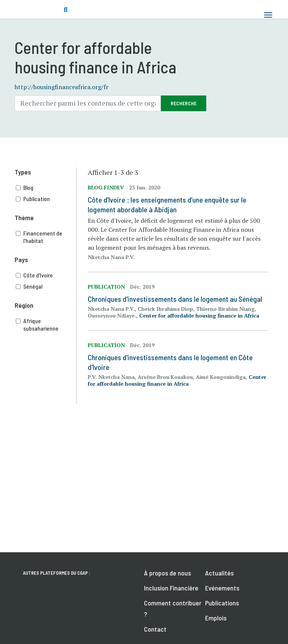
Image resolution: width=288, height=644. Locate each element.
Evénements (222, 588)
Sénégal (46, 286)
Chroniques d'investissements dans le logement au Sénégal (175, 299)
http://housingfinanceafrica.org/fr (61, 87)
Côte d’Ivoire (46, 275)
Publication (46, 199)
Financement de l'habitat (46, 237)
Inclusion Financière (171, 588)
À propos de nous (167, 573)
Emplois (216, 618)
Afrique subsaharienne (46, 325)
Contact (155, 629)
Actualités (219, 573)
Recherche (184, 103)
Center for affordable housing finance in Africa (199, 315)
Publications (222, 603)
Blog (46, 188)
